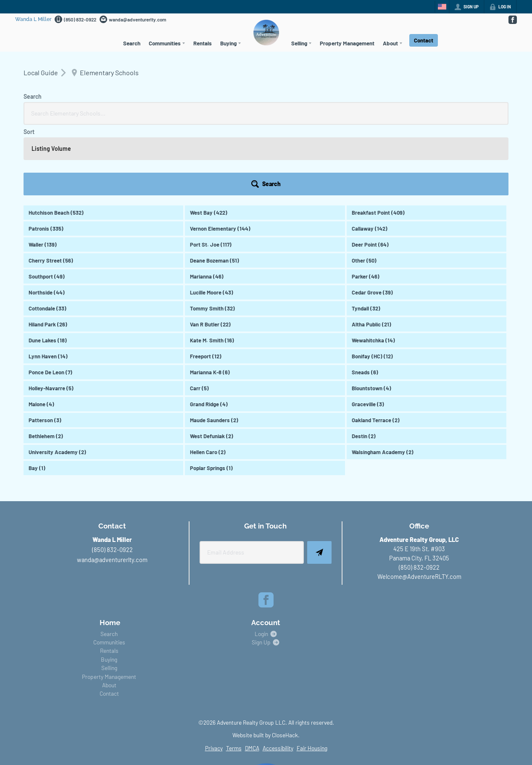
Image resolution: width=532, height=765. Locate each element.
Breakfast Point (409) (378, 142)
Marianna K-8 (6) (210, 302)
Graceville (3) (368, 334)
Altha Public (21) (371, 254)
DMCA (252, 677)
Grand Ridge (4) (209, 334)
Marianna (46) (207, 206)
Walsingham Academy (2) (383, 381)
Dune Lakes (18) (48, 270)
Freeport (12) (206, 286)
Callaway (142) (370, 158)
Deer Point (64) (370, 174)
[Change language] (442, 7)
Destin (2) (364, 365)
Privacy (214, 677)
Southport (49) (47, 206)
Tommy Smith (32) (212, 238)
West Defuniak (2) (212, 365)
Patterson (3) (45, 350)
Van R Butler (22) (210, 254)
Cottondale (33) (47, 238)
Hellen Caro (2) (208, 381)
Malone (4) (41, 334)
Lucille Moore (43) (212, 222)
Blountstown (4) (371, 318)
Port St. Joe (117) (211, 174)
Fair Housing (312, 677)
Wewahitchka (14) (373, 270)
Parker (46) (366, 206)
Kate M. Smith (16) (212, 270)
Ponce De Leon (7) (50, 302)
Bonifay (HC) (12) (372, 286)
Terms (234, 677)
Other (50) (364, 190)
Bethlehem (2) (46, 365)
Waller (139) (43, 174)
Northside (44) (47, 222)
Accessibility (278, 677)
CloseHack (285, 664)
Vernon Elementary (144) (220, 158)
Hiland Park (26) (48, 254)
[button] (485, 113)
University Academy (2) (57, 381)
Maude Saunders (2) (214, 350)
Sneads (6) (365, 302)
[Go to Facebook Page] (512, 20)
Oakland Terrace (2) (376, 350)
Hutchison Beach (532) (56, 142)
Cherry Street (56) (51, 190)
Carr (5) (199, 318)
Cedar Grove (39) (372, 222)
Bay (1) (37, 397)
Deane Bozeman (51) (215, 190)
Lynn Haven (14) (48, 286)
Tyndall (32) (366, 238)
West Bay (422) (209, 142)
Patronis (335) (46, 158)
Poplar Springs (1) (211, 397)
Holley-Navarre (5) (51, 318)
